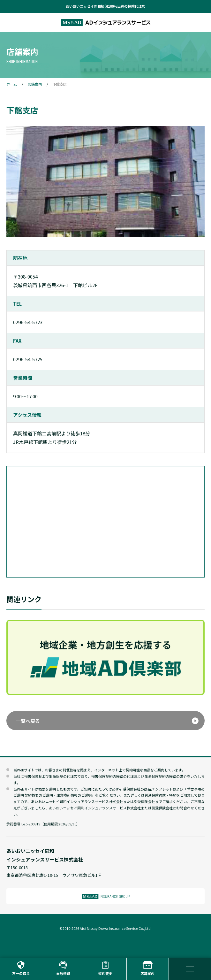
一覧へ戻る (28, 721)
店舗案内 (35, 84)
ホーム (12, 84)
